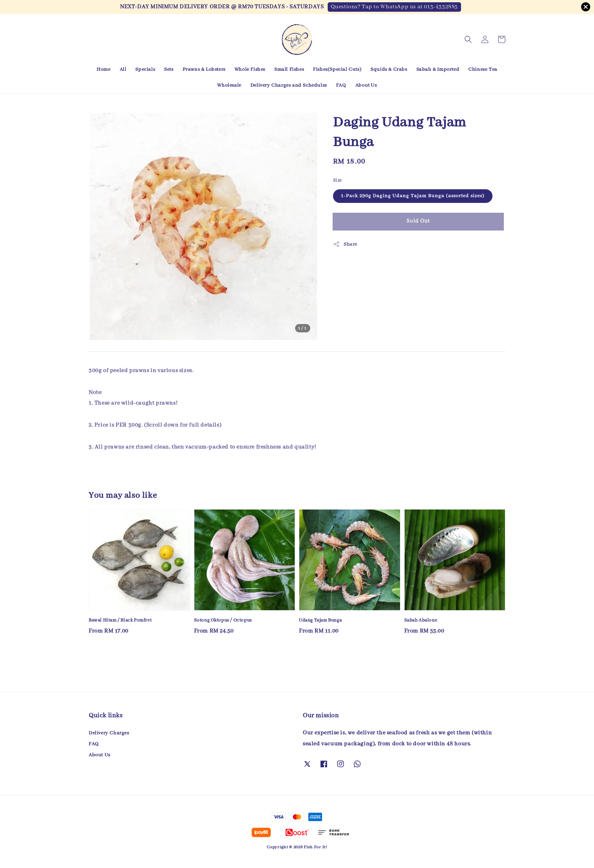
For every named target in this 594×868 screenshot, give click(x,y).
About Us (366, 85)
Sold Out (418, 221)
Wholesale (229, 85)
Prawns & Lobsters (204, 69)
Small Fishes (289, 69)
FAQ (341, 85)
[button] (468, 39)
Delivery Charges (109, 733)
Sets (169, 69)
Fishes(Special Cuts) (337, 69)
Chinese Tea (483, 69)
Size (338, 180)
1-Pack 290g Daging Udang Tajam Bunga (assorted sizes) (413, 196)
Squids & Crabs (389, 69)
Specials (145, 69)
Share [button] (345, 244)
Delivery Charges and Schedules (289, 85)
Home (103, 69)
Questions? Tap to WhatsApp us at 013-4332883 (394, 7)
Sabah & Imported (438, 69)
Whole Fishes (250, 69)
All (123, 69)
